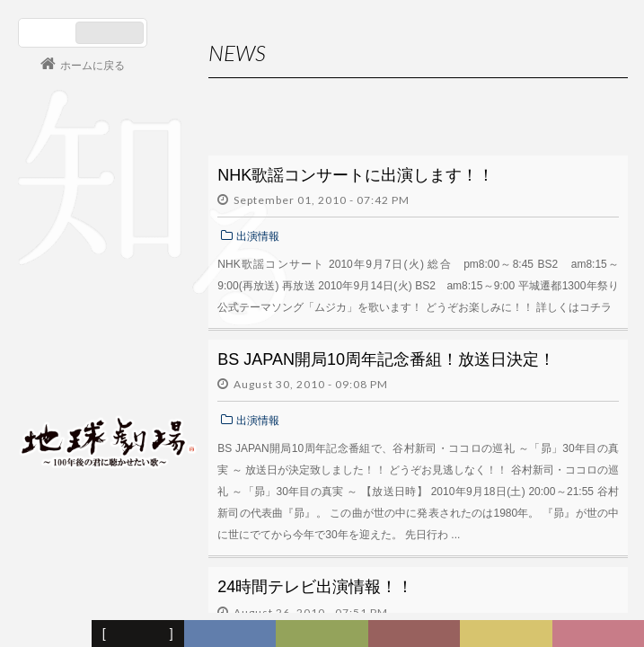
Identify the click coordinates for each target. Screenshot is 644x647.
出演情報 (258, 236)
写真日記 (509, 634)
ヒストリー (325, 634)
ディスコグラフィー (230, 634)
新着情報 (142, 634)
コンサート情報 (73, 319)
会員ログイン (76, 379)
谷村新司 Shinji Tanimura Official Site (108, 213)
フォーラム (49, 634)
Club (601, 634)
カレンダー (417, 634)
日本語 (49, 33)
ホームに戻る (93, 66)
